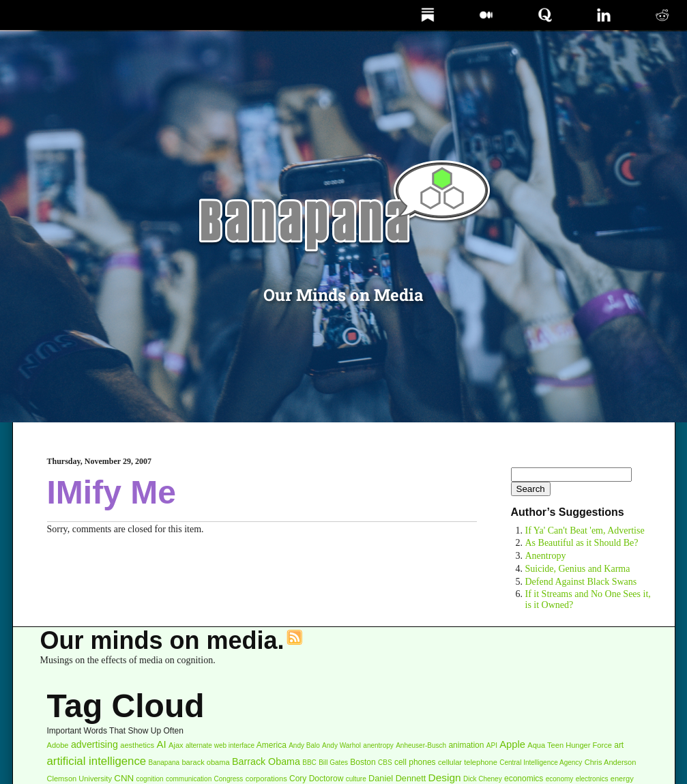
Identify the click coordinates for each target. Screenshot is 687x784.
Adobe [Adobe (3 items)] (58, 745)
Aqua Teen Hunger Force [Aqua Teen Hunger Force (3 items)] (570, 745)
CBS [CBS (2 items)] (385, 763)
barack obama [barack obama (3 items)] (205, 762)
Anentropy (546, 556)
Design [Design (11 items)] (445, 778)
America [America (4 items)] (272, 745)
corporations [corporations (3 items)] (266, 779)
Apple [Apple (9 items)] (512, 744)
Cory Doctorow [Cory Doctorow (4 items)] (316, 779)
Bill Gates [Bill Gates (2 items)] (333, 763)
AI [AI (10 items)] (161, 744)
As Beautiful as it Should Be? (582, 543)
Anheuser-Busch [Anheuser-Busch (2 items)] (421, 745)
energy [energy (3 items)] (622, 779)
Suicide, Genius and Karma (578, 569)
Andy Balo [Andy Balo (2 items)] (304, 745)
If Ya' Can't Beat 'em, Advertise (585, 531)
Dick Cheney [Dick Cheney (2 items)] (483, 779)
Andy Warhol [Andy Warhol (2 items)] (341, 745)
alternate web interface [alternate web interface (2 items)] (220, 745)
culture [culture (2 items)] (356, 779)
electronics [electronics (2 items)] (592, 779)
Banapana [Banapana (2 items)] (164, 763)
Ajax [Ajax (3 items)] (176, 745)
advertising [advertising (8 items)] (94, 744)
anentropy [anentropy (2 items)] (378, 745)
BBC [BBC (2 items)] (309, 763)
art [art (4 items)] (619, 745)
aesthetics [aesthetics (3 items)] (137, 745)
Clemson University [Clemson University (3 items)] (79, 779)
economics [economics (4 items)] (524, 779)
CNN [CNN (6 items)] (124, 778)
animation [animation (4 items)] (466, 745)
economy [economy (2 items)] (560, 779)
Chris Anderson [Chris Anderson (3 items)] (611, 762)
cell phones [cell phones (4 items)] (415, 762)
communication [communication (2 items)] (189, 779)
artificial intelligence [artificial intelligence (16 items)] (97, 761)
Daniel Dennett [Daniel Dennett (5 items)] (397, 778)
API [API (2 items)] (492, 745)
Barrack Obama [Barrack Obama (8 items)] (266, 761)
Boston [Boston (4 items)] (363, 762)
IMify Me (112, 492)
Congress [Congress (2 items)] (229, 779)
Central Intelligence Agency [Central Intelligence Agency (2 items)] (541, 763)
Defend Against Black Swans (581, 582)
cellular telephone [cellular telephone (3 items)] (468, 762)
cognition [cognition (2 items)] (150, 779)
